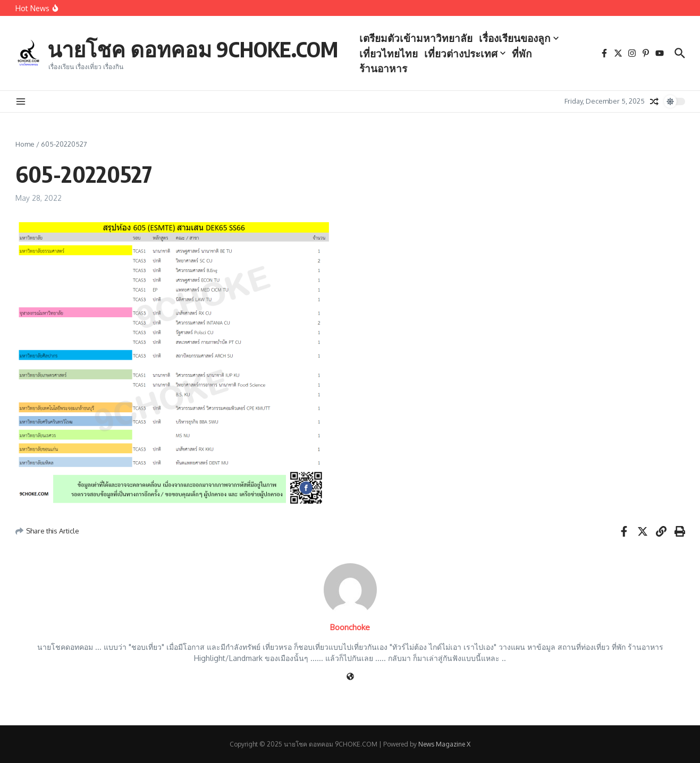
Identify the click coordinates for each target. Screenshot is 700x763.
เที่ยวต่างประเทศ (465, 53)
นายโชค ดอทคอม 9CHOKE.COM (193, 49)
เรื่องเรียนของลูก (519, 38)
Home (25, 144)
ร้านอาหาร (383, 68)
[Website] (350, 677)
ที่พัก (522, 53)
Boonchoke (350, 627)
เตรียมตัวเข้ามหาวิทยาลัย (416, 38)
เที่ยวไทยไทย (389, 53)
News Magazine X (444, 744)
